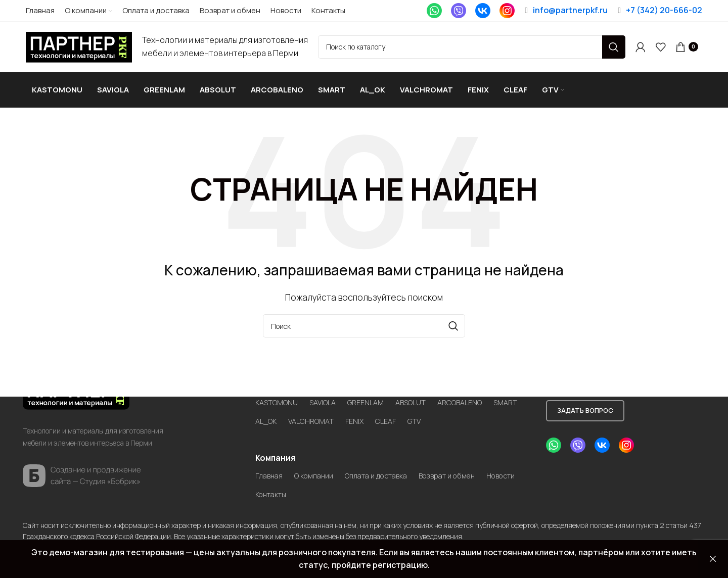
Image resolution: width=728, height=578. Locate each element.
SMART (268, 413)
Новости (272, 486)
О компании (319, 467)
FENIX (400, 413)
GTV (464, 413)
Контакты (318, 486)
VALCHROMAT (354, 413)
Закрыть (713, 559)
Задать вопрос (585, 402)
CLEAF (434, 413)
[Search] (472, 47)
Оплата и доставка (388, 467)
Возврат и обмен (467, 467)
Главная (270, 467)
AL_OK (305, 413)
